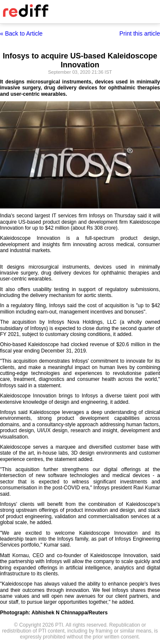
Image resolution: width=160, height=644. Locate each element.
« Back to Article (21, 33)
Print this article (140, 33)
